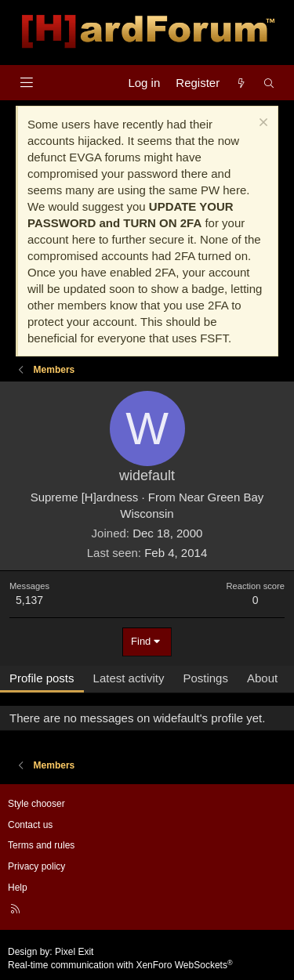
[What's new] (241, 83)
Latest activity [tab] (129, 678)
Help (18, 888)
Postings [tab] (205, 678)
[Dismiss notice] (261, 124)
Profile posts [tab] (42, 678)
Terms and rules (41, 845)
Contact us (30, 825)
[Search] (269, 83)
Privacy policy (36, 866)
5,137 (29, 600)
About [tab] (262, 678)
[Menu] (26, 83)
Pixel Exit (74, 952)
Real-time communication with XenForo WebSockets (120, 965)
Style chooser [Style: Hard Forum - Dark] (36, 804)
